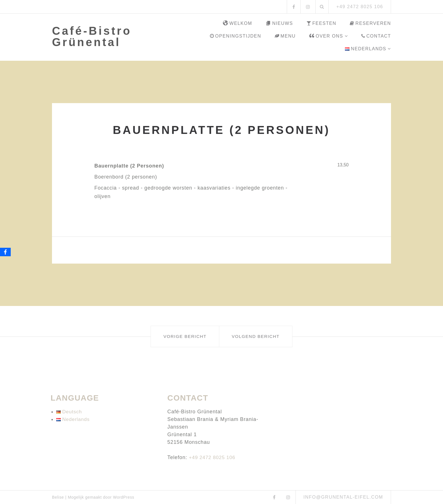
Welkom (238, 23)
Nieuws (279, 23)
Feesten (322, 23)
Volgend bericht (263, 336)
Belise (58, 497)
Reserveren (370, 23)
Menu (285, 36)
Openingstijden (235, 36)
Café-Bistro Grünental (92, 36)
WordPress (124, 497)
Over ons (326, 36)
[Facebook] (5, 252)
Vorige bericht (177, 336)
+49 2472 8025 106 (213, 457)
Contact (376, 36)
